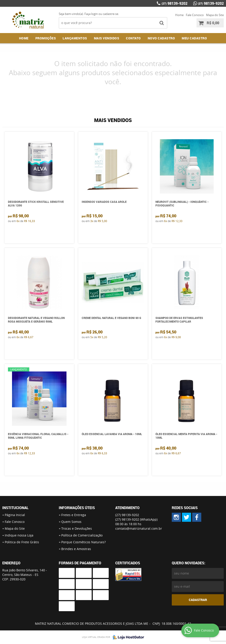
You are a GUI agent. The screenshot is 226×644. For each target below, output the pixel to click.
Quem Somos (71, 522)
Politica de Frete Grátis (22, 542)
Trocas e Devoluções (77, 528)
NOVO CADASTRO (161, 38)
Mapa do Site (215, 15)
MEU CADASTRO (194, 38)
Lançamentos (75, 38)
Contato (133, 38)
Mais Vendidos (107, 38)
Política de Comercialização (82, 535)
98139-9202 (174, 3)
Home (179, 15)
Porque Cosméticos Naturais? (84, 542)
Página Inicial (15, 515)
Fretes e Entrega (74, 515)
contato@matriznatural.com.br (139, 528)
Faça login (91, 14)
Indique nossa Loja (19, 535)
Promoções (46, 38)
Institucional (15, 508)
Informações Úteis (77, 508)
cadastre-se (111, 14)
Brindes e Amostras (76, 549)
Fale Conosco (195, 15)
